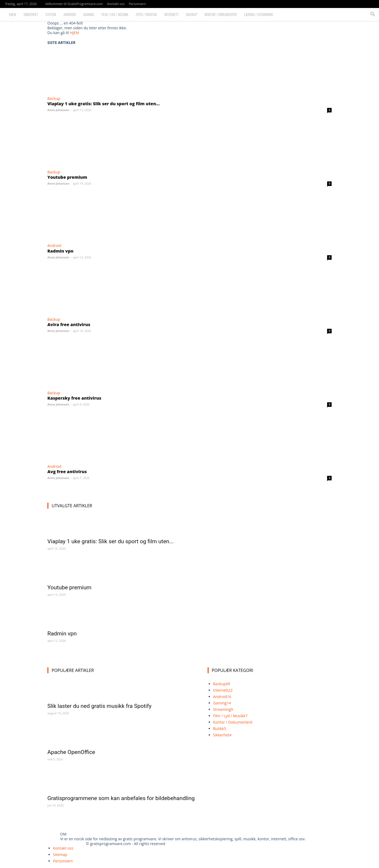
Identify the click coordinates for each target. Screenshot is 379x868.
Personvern (137, 4)
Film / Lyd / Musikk (115, 14)
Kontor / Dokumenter (221, 14)
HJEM (74, 33)
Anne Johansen (58, 110)
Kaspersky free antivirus (74, 398)
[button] (373, 15)
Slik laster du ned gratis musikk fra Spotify (99, 706)
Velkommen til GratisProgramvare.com (74, 4)
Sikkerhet (31, 14)
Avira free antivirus (69, 325)
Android (70, 14)
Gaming (89, 14)
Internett (172, 14)
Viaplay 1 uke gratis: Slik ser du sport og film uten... (104, 104)
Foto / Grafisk (147, 14)
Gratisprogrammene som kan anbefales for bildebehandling (121, 798)
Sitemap (60, 855)
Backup (192, 14)
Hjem (13, 14)
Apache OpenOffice (71, 752)
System (51, 14)
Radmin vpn (60, 251)
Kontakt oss (116, 4)
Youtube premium (67, 177)
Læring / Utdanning (259, 14)
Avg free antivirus (67, 472)
